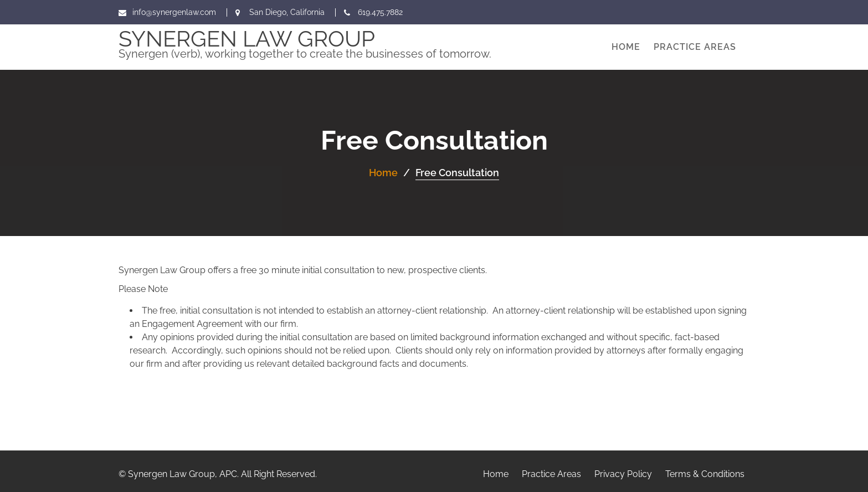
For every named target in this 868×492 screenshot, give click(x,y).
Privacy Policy (623, 474)
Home (626, 47)
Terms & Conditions (705, 474)
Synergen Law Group (247, 39)
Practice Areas (695, 47)
